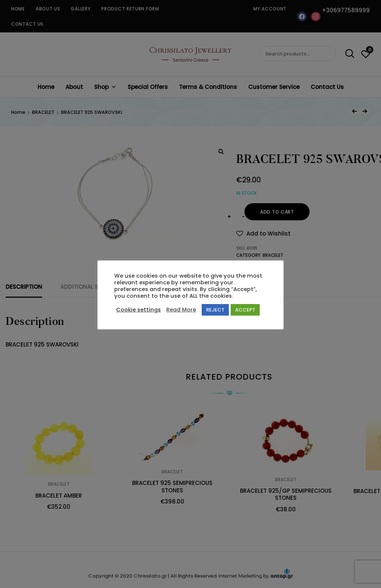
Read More (181, 310)
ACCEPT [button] (245, 310)
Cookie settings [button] (138, 310)
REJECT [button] (215, 310)
